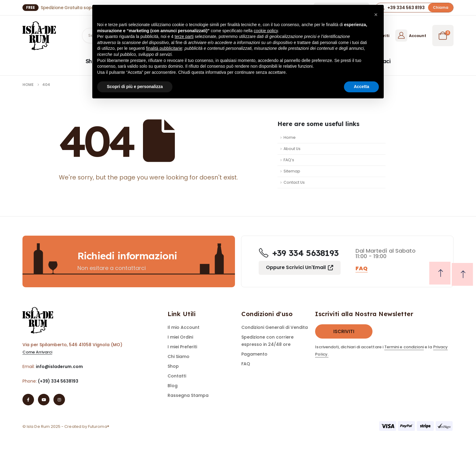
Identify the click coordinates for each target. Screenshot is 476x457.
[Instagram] (59, 400)
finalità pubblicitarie (164, 48)
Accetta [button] (361, 87)
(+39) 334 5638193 (58, 381)
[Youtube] (44, 400)
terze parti (184, 36)
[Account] (411, 36)
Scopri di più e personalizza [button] (135, 87)
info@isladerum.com (59, 367)
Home (290, 137)
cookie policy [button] (266, 31)
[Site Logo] (39, 36)
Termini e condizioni (404, 347)
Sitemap (292, 171)
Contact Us (294, 182)
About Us (292, 149)
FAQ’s (289, 160)
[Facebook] (28, 400)
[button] (441, 7)
